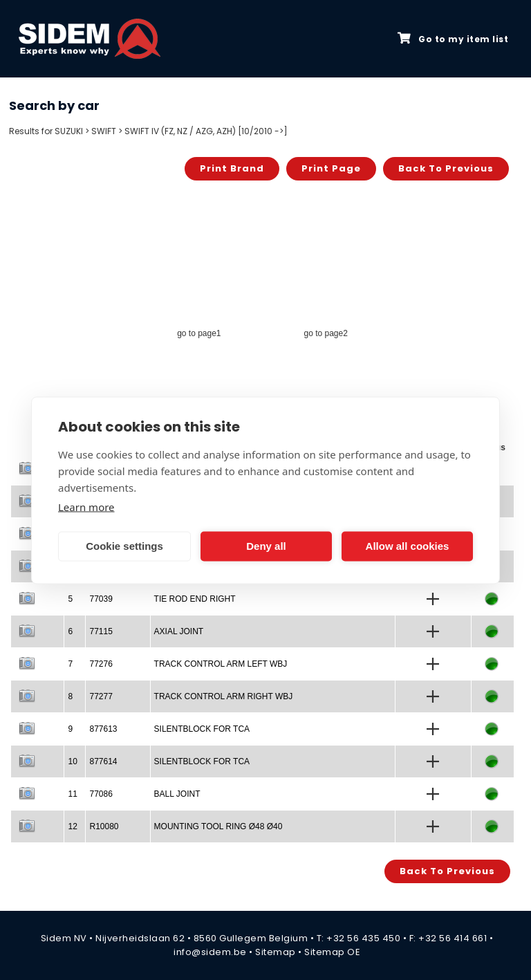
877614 (103, 761)
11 (72, 794)
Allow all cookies (408, 546)
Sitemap (276, 952)
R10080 (104, 826)
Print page (331, 168)
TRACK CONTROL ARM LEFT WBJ (221, 664)
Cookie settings (124, 546)
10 (72, 761)
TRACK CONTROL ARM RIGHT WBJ (224, 696)
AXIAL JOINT (179, 631)
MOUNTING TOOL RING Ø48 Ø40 (218, 826)
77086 (101, 794)
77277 (101, 696)
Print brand (232, 168)
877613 (103, 729)
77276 (101, 664)
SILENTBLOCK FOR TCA (202, 729)
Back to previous (446, 168)
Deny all (266, 546)
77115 (101, 631)
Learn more (86, 506)
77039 (101, 599)
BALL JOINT (177, 794)
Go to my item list (453, 39)
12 (72, 826)
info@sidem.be (210, 952)
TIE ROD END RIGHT (195, 599)
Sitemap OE (332, 952)
